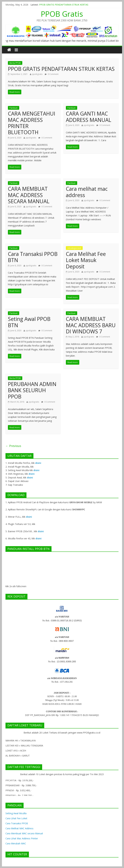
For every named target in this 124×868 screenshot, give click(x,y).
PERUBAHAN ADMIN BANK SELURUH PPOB (32, 390)
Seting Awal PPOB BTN (29, 322)
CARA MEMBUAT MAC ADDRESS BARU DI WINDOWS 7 (91, 325)
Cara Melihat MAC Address (19, 828)
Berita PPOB (15, 63)
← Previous (13, 446)
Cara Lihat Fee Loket (16, 818)
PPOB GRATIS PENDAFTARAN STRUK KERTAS (64, 5)
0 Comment (52, 74)
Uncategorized (74, 248)
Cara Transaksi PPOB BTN (33, 257)
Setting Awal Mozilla (16, 813)
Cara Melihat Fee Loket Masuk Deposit (86, 260)
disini (36, 470)
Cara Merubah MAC (16, 843)
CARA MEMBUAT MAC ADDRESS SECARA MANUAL (29, 195)
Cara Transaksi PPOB (17, 823)
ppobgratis (37, 74)
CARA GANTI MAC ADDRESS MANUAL (89, 117)
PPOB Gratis (62, 14)
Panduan (14, 108)
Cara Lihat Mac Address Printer (22, 838)
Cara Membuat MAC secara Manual (24, 833)
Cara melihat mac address (87, 192)
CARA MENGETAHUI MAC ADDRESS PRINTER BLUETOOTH (32, 123)
